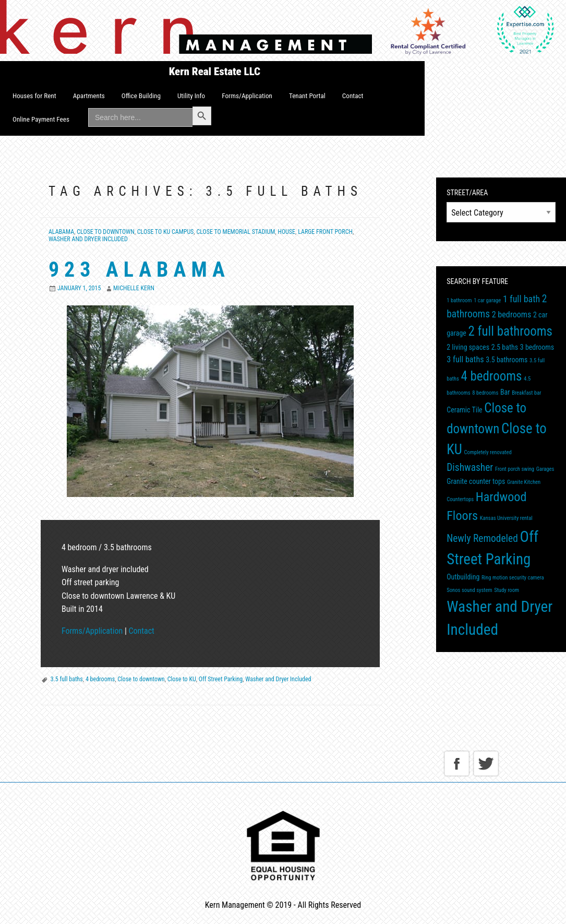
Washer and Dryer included (88, 239)
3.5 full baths (67, 679)
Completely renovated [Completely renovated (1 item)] (488, 452)
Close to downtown (141, 679)
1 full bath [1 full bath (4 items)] (521, 299)
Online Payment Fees (41, 119)
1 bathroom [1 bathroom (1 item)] (459, 300)
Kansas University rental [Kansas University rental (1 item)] (506, 518)
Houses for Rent (34, 96)
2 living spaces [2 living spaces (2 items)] (468, 347)
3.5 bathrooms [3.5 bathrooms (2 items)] (507, 360)
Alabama (61, 232)
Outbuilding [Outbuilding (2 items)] (463, 577)
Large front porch (325, 232)
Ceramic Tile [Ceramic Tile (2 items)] (464, 410)
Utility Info (191, 96)
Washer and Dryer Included (278, 679)
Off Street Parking (221, 679)
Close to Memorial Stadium (236, 232)
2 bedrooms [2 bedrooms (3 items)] (512, 315)
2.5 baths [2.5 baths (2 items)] (505, 347)
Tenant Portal (307, 96)
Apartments (89, 96)
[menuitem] (34, 96)
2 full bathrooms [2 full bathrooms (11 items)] (510, 331)
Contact (353, 96)
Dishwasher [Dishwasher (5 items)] (470, 467)
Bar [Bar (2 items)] (505, 392)
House (286, 232)
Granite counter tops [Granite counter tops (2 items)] (476, 481)
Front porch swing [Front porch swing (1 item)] (515, 469)
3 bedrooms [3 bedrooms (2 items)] (537, 347)
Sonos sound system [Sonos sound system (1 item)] (469, 590)
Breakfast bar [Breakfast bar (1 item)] (526, 393)
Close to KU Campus (166, 232)
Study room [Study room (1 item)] (507, 590)
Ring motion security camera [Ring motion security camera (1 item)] (513, 578)
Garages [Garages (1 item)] (545, 469)
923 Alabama (139, 270)
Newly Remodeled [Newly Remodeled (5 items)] (482, 538)
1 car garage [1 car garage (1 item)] (487, 300)
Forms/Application (247, 96)
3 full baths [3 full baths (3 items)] (465, 359)
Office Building (141, 96)
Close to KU (182, 679)
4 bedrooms (100, 679)
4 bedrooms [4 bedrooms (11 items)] (491, 376)
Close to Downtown (105, 232)
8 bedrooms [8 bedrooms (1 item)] (485, 393)
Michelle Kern (134, 288)
